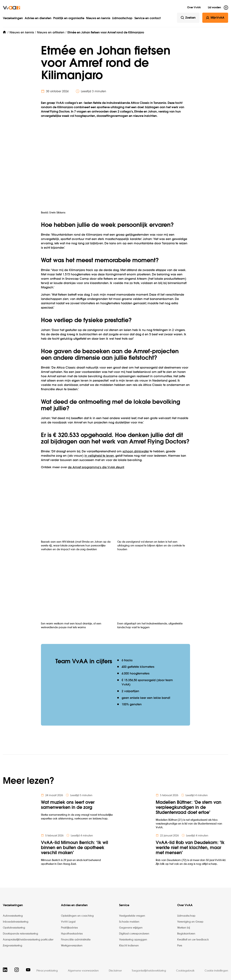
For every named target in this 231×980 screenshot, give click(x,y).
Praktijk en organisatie (69, 18)
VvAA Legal (68, 922)
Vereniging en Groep (190, 922)
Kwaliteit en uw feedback (193, 940)
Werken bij (184, 928)
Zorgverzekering (13, 946)
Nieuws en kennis (98, 18)
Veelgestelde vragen (132, 916)
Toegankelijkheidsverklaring (149, 971)
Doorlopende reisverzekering (20, 934)
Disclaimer (115, 971)
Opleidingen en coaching (77, 916)
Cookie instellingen (216, 971)
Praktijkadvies (69, 928)
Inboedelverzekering (16, 922)
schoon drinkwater (136, 452)
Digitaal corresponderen (134, 934)
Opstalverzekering (14, 928)
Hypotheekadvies (72, 934)
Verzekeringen (13, 18)
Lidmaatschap (122, 18)
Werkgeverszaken (72, 946)
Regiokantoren (186, 934)
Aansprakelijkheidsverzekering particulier (28, 940)
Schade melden (129, 922)
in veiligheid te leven (99, 456)
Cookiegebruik (185, 971)
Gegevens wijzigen (131, 928)
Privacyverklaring (47, 971)
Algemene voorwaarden (83, 971)
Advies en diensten (38, 18)
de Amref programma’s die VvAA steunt (96, 468)
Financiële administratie (76, 940)
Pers (180, 946)
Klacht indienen (129, 946)
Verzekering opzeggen (133, 940)
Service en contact (148, 18)
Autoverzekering (13, 916)
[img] (11, 8)
